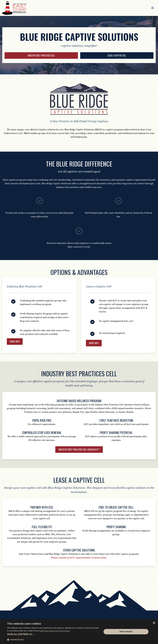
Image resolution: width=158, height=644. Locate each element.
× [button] (154, 623)
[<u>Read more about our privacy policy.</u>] (55, 631)
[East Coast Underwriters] (14, 8)
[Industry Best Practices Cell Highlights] (79, 450)
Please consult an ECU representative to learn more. (79, 558)
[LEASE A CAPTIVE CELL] (117, 56)
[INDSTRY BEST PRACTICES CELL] (41, 56)
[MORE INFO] (94, 343)
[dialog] (79, 632)
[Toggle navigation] (153, 8)
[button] (53, 634)
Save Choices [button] (126, 632)
